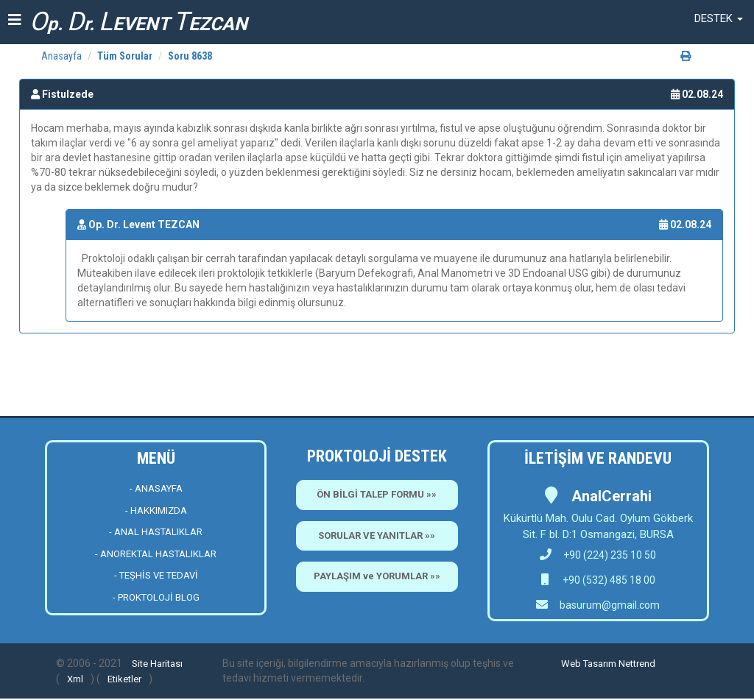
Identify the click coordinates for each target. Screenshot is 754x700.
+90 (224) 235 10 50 (598, 555)
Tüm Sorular (125, 56)
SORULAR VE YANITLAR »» (377, 535)
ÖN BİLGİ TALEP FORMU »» (377, 494)
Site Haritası (157, 664)
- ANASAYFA (156, 488)
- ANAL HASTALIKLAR (156, 532)
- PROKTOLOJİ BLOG (156, 597)
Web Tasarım (589, 664)
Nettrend (637, 664)
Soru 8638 (190, 56)
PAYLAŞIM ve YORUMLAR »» (377, 576)
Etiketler (124, 679)
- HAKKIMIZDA (156, 510)
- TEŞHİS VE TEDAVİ (156, 575)
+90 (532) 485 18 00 (608, 580)
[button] (719, 18)
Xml (75, 679)
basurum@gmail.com (610, 605)
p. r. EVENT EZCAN (138, 22)
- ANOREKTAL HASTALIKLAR (156, 554)
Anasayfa (61, 56)
